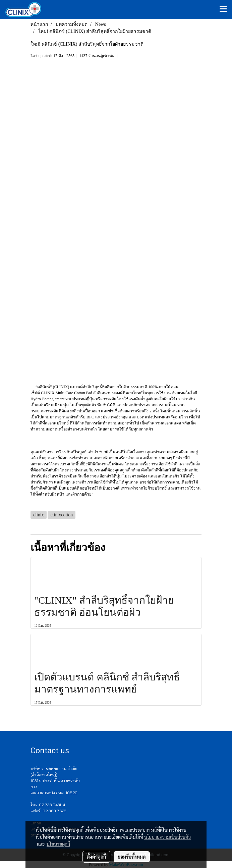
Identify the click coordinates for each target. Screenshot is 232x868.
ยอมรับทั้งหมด (132, 857)
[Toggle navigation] (223, 9)
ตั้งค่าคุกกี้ (96, 857)
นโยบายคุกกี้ (58, 844)
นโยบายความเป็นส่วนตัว (167, 837)
